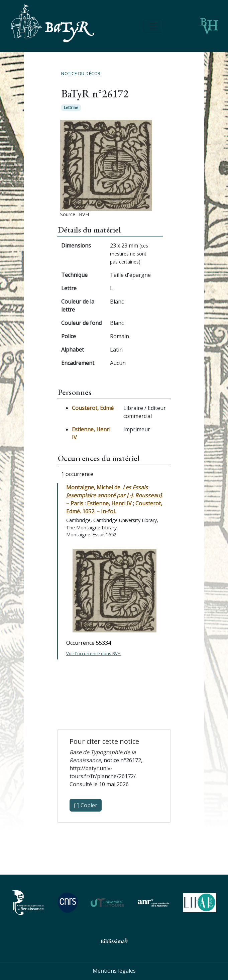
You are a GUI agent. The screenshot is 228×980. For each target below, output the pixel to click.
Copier (86, 805)
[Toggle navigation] (153, 26)
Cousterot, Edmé (93, 408)
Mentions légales (114, 971)
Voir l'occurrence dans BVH (93, 653)
